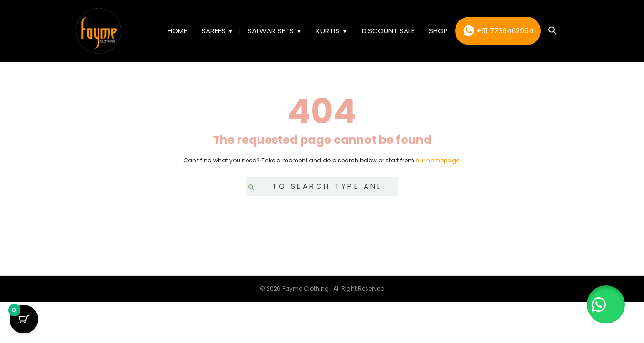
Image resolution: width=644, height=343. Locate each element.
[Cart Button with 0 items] (24, 319)
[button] (553, 31)
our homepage (437, 160)
